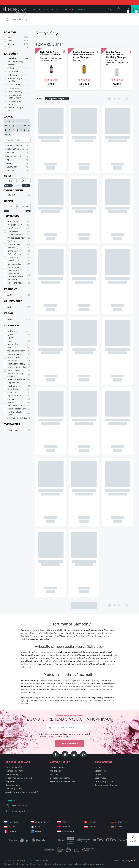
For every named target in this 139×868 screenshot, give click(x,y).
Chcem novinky (69, 743)
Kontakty (98, 767)
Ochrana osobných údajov (106, 785)
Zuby (72, 10)
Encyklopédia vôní (14, 767)
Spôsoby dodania (58, 767)
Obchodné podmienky (60, 778)
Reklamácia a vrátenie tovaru (63, 781)
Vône (32, 10)
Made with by (123, 860)
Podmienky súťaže (14, 788)
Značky (81, 10)
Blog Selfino (11, 781)
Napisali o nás (101, 771)
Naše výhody (100, 778)
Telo (58, 10)
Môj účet (54, 774)
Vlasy (14, 19)
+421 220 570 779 (20, 805)
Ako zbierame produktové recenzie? (22, 792)
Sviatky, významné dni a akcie (19, 778)
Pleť (65, 10)
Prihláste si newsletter (69, 718)
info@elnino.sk (18, 811)
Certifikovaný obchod (104, 781)
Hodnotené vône (13, 785)
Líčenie (41, 10)
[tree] (16, 84)
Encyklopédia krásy (14, 771)
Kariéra (98, 774)
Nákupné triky (12, 774)
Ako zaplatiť (55, 771)
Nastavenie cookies (40, 860)
